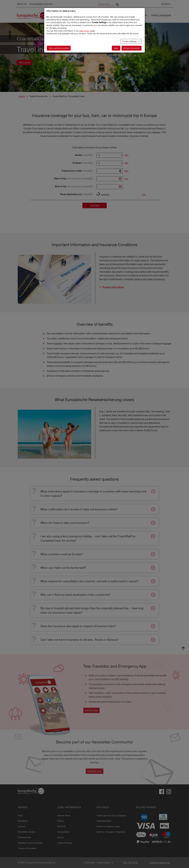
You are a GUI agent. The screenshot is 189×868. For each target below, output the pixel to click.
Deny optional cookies (59, 48)
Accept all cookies (132, 48)
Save (116, 48)
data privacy (85, 31)
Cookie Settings (130, 41)
